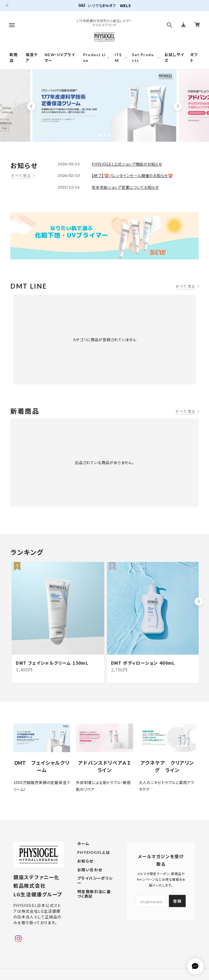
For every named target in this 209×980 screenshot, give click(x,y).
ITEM (118, 58)
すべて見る (21, 176)
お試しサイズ (174, 58)
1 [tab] (100, 135)
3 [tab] (109, 135)
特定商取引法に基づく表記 (94, 905)
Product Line (95, 58)
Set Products (143, 58)
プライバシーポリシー (95, 891)
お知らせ (85, 872)
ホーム (83, 854)
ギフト (194, 58)
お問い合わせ (90, 881)
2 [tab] (104, 135)
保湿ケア (32, 58)
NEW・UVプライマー (60, 58)
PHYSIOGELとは (94, 863)
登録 (177, 912)
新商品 (14, 58)
